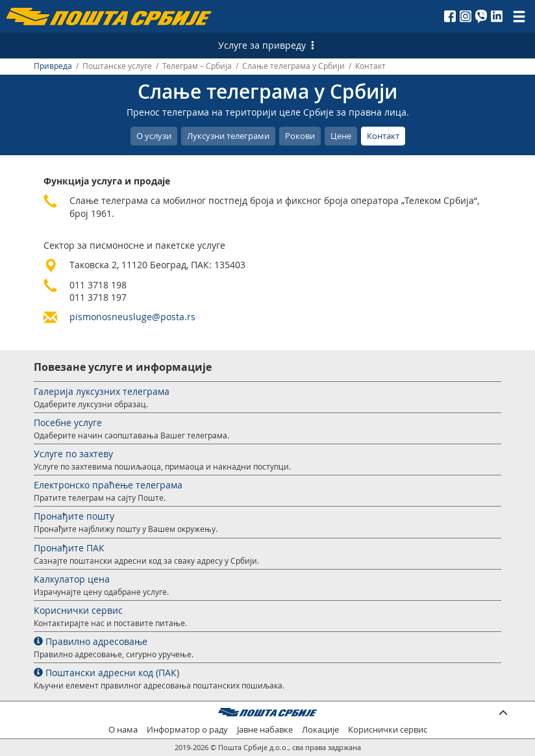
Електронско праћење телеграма (108, 485)
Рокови (300, 136)
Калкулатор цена (72, 579)
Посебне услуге (68, 422)
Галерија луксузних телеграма (102, 391)
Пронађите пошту (74, 516)
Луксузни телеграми (228, 136)
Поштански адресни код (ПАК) (106, 673)
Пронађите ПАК (69, 548)
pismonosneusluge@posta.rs (132, 317)
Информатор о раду (187, 730)
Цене (341, 136)
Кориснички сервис (78, 610)
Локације (320, 730)
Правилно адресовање (91, 641)
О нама (123, 730)
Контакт (383, 136)
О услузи (154, 136)
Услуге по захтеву (73, 454)
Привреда (53, 66)
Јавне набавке (265, 730)
